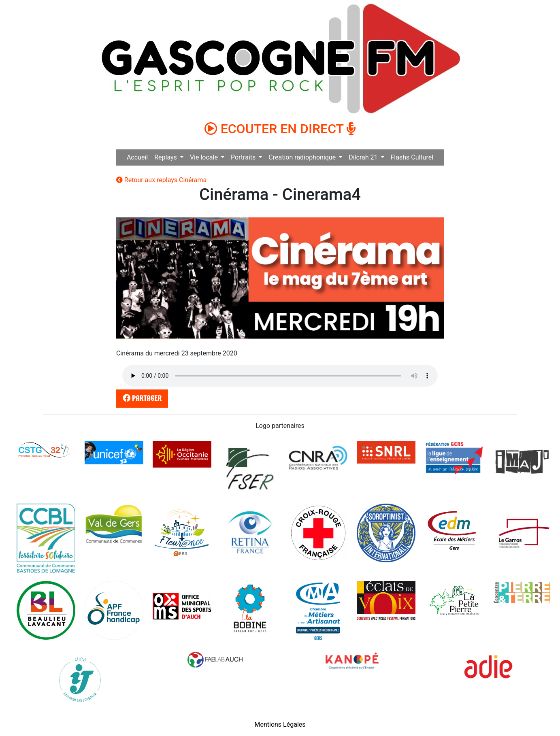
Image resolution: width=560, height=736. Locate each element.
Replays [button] (166, 157)
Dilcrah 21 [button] (364, 157)
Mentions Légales (280, 724)
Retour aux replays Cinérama (161, 180)
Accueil (137, 157)
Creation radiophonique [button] (303, 157)
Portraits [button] (244, 157)
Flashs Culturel (412, 157)
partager (141, 398)
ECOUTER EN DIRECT (280, 129)
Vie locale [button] (205, 157)
